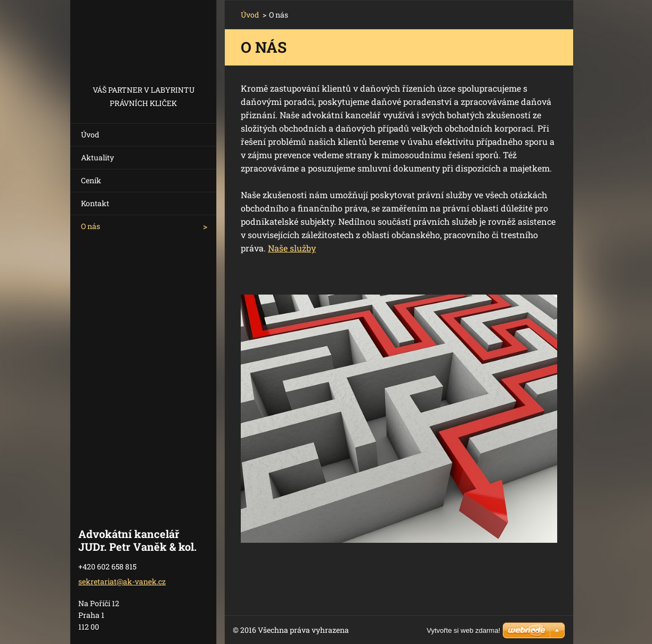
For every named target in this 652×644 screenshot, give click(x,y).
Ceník (91, 180)
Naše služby (292, 248)
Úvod (90, 134)
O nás (91, 226)
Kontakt (95, 203)
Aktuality (97, 157)
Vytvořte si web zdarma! (463, 630)
